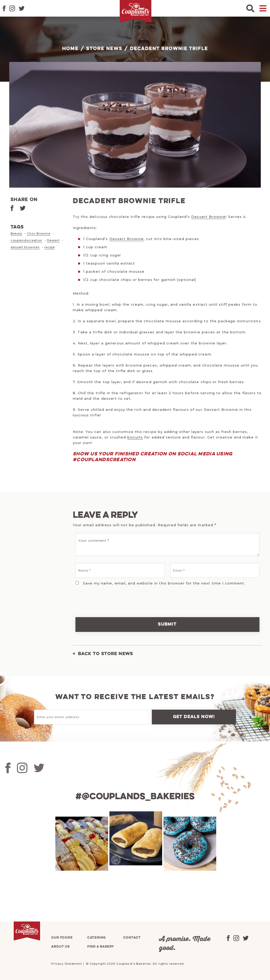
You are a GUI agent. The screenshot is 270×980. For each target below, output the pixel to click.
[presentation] (109, 598)
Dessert (53, 240)
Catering (97, 938)
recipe (50, 247)
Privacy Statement (67, 964)
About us (61, 947)
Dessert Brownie (208, 217)
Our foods (62, 938)
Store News (104, 49)
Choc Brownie (39, 233)
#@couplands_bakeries (135, 797)
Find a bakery (101, 947)
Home (70, 49)
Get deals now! (194, 717)
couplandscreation (26, 240)
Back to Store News (106, 654)
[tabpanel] (81, 844)
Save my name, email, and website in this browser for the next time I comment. (164, 583)
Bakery (16, 233)
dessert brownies (25, 247)
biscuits (135, 437)
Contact (132, 938)
